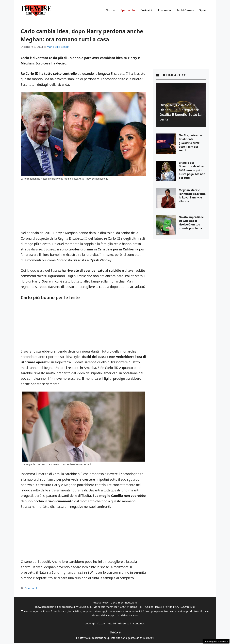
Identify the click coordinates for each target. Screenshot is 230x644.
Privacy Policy (100, 602)
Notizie (110, 10)
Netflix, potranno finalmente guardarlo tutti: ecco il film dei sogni (190, 143)
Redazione (131, 602)
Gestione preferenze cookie (216, 641)
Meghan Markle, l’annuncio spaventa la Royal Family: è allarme (192, 196)
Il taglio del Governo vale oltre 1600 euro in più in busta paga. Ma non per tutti (192, 170)
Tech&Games (185, 10)
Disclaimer (117, 602)
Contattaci (139, 623)
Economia (165, 10)
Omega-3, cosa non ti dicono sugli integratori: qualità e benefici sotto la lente (181, 112)
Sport (203, 10)
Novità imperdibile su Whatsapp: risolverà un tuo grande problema (191, 223)
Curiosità (146, 10)
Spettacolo (128, 10)
